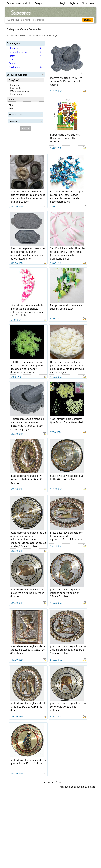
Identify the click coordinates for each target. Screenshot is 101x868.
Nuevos (14, 85)
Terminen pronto (19, 91)
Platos (12, 56)
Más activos (16, 88)
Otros (12, 60)
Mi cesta (88, 3)
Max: (11, 108)
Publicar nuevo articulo (19, 3)
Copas (12, 63)
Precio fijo (15, 94)
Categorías (40, 3)
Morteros (14, 48)
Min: (11, 105)
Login (63, 3)
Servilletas (14, 67)
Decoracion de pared (20, 52)
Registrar (74, 3)
